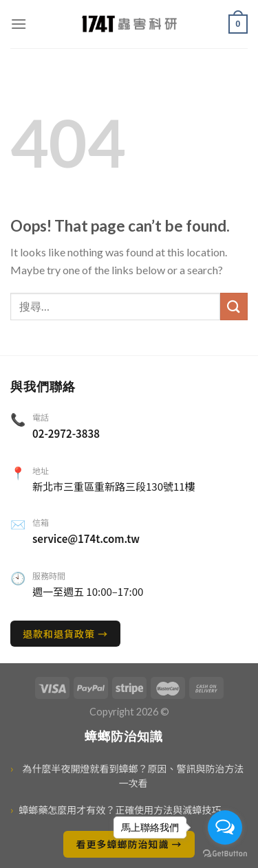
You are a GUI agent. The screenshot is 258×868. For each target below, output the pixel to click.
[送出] (234, 306)
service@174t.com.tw (86, 538)
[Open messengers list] (225, 827)
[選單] (19, 24)
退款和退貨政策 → (65, 634)
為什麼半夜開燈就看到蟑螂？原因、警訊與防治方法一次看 (127, 776)
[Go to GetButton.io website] (225, 854)
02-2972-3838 (66, 433)
